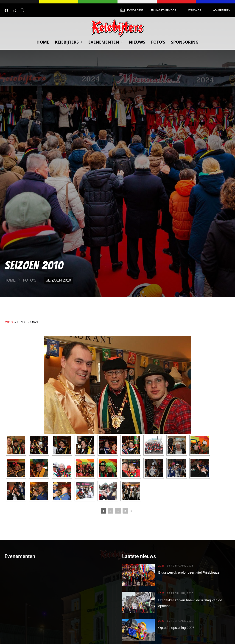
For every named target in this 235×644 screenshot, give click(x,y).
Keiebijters (69, 42)
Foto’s (158, 42)
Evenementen (106, 42)
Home (43, 42)
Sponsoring (185, 42)
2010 (9, 322)
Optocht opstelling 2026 (176, 628)
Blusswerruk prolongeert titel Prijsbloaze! (189, 572)
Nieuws (137, 42)
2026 (162, 566)
